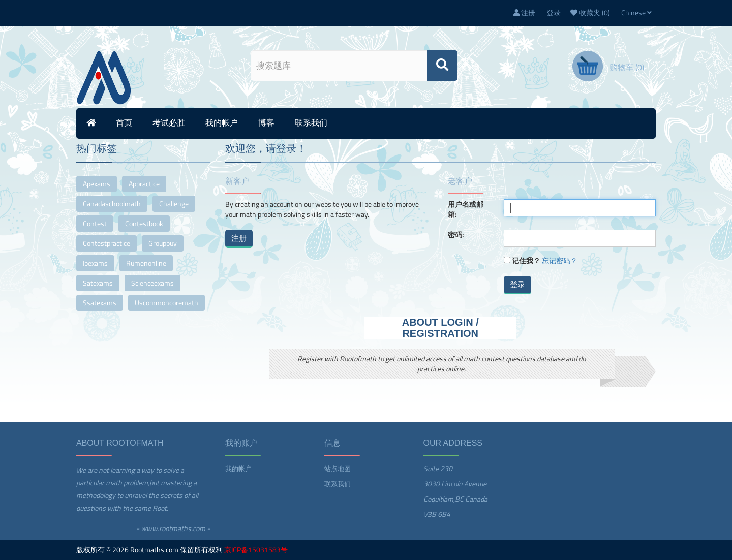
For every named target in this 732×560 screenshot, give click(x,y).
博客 (266, 122)
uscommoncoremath (166, 303)
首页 (124, 122)
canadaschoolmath (112, 204)
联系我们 (311, 122)
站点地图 (338, 469)
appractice (144, 184)
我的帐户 (222, 122)
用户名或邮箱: (466, 209)
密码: (456, 235)
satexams (98, 283)
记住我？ (526, 261)
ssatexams (100, 303)
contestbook (144, 223)
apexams (97, 184)
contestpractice (106, 243)
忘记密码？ (560, 260)
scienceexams (152, 283)
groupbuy (163, 243)
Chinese (636, 12)
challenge (174, 204)
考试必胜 (169, 122)
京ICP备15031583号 (256, 550)
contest (95, 223)
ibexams (95, 263)
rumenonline (146, 263)
